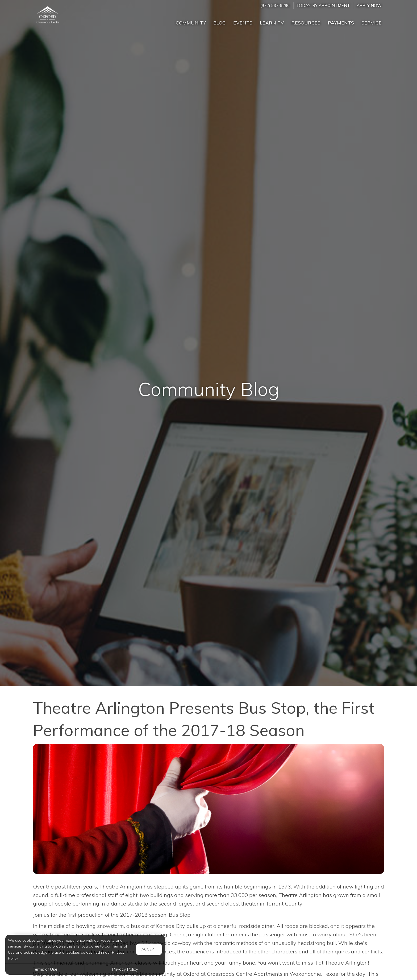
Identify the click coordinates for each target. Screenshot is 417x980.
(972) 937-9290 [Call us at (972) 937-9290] (275, 5)
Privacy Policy (125, 969)
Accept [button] (149, 949)
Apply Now (369, 5)
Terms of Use (45, 969)
